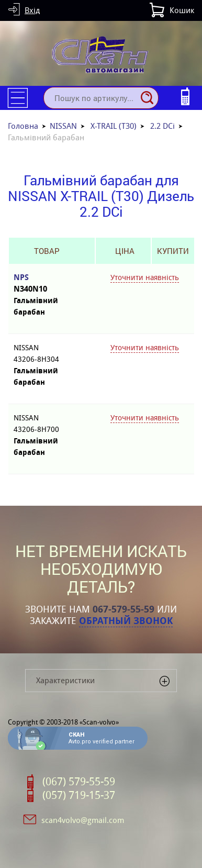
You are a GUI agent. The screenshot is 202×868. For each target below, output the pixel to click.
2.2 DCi (162, 126)
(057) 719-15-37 (79, 795)
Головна (23, 126)
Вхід (32, 10)
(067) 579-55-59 (79, 782)
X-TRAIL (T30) (114, 126)
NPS (47, 283)
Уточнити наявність (145, 277)
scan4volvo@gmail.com (83, 820)
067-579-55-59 (124, 609)
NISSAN (63, 126)
